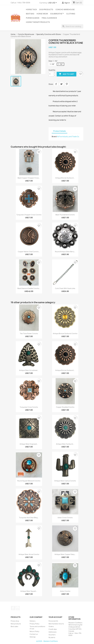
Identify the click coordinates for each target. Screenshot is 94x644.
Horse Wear (42, 14)
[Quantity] (51, 74)
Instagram (18, 608)
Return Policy (34, 631)
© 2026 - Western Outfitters (47, 641)
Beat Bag (30, 14)
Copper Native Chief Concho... (29, 252)
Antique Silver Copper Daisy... (65, 554)
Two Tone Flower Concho (29, 333)
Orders (51, 626)
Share (56, 84)
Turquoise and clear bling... (29, 518)
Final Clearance (49, 18)
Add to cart (67, 74)
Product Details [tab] (60, 131)
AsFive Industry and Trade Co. (68, 137)
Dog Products (46, 9)
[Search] (72, 26)
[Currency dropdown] (53, 3)
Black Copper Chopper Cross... (29, 178)
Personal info (53, 621)
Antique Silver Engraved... (29, 444)
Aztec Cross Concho (65, 518)
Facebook (13, 608)
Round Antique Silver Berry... (65, 252)
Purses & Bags (33, 18)
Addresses (53, 632)
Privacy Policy (34, 624)
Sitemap (33, 637)
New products (16, 624)
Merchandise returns (56, 624)
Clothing (71, 14)
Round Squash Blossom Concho (29, 481)
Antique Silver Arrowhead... (29, 370)
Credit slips (53, 629)
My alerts (52, 637)
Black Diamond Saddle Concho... (29, 288)
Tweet (61, 84)
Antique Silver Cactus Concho (65, 481)
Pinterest (67, 84)
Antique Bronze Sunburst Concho (65, 333)
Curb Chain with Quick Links (65, 288)
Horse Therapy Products (38, 22)
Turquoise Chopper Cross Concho (29, 215)
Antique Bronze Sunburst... (65, 178)
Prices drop (15, 621)
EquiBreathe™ (57, 14)
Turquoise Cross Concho (29, 407)
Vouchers (52, 635)
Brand (54, 137)
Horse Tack (31, 9)
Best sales (14, 626)
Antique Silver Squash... (29, 591)
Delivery (33, 621)
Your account (55, 617)
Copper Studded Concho (65, 407)
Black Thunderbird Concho (65, 215)
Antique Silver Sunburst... (65, 444)
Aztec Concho (65, 591)
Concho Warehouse (65, 9)
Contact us (34, 634)
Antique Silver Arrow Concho (29, 554)
